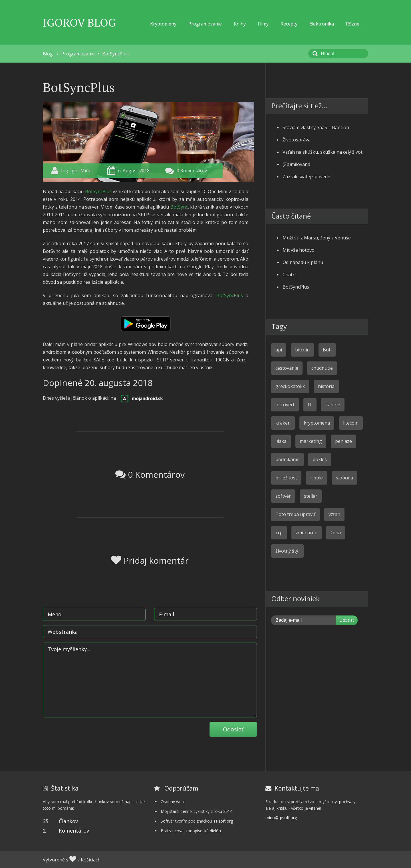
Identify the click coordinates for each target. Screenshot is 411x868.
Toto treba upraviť (295, 514)
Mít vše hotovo (299, 250)
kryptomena (317, 423)
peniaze (343, 441)
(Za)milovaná (296, 164)
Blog (48, 54)
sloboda (344, 478)
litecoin (351, 423)
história (326, 386)
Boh (327, 350)
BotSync (179, 207)
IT (310, 405)
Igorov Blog (79, 22)
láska (281, 441)
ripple (317, 478)
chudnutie (322, 368)
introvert (285, 405)
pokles (320, 459)
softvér (283, 496)
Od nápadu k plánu (303, 262)
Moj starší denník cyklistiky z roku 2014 (197, 811)
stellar (311, 496)
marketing (311, 441)
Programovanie (205, 24)
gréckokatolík (290, 386)
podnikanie (287, 459)
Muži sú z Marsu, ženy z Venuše (317, 238)
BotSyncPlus (115, 54)
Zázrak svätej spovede (306, 177)
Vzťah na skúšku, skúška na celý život (323, 152)
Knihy (240, 24)
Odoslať (233, 729)
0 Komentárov (192, 171)
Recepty (289, 24)
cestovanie (287, 368)
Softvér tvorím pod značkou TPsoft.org (197, 821)
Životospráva (297, 140)
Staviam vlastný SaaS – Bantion (316, 127)
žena (336, 533)
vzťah (334, 514)
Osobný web (172, 802)
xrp (279, 533)
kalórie (333, 405)
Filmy (263, 24)
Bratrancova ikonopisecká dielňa (191, 831)
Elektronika (322, 24)
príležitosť (286, 478)
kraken (283, 423)
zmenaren (307, 533)
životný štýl (287, 551)
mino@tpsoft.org (281, 818)
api (279, 350)
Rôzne (353, 24)
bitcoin (302, 350)
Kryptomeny (163, 24)
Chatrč (290, 275)
